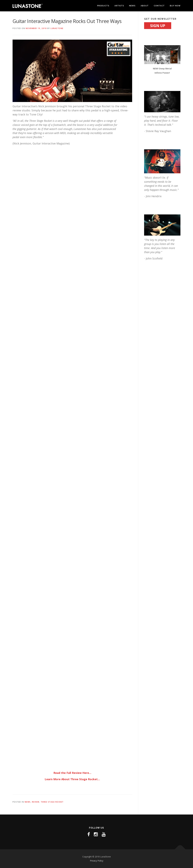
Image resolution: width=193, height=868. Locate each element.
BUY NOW (175, 6)
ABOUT (145, 6)
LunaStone (57, 28)
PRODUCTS (103, 6)
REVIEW (36, 802)
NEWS (132, 6)
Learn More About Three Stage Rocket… (72, 779)
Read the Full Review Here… (72, 773)
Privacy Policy (97, 861)
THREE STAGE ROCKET (52, 802)
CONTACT (159, 6)
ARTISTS (119, 6)
